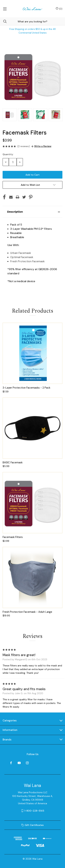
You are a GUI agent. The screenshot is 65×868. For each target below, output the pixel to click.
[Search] (3, 21)
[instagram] (27, 763)
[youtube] (19, 763)
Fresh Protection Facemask (27, 261)
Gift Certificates (32, 825)
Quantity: (8, 154)
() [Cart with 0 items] (59, 9)
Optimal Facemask (22, 257)
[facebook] (11, 763)
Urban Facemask (21, 253)
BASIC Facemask (13, 462)
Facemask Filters (13, 537)
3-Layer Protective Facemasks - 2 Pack (26, 388)
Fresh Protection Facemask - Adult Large (27, 612)
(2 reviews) (24, 146)
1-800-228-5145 (34, 811)
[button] (32, 212)
